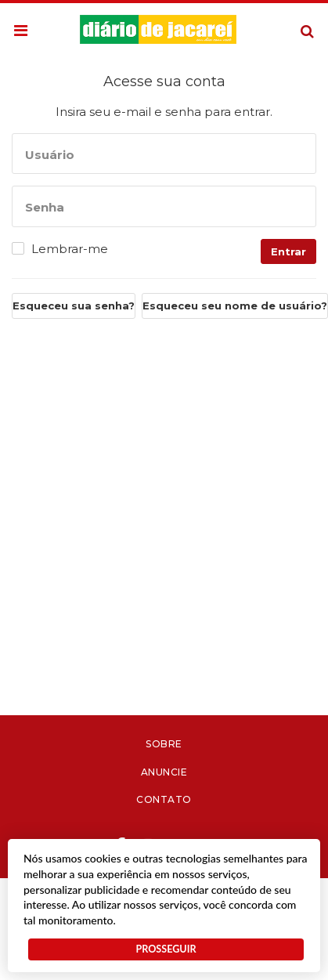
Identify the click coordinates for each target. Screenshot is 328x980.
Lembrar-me (70, 249)
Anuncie (164, 772)
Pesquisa (295, 19)
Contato (164, 799)
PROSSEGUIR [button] (166, 949)
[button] (21, 31)
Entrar (288, 251)
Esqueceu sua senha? (74, 306)
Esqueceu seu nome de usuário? (235, 306)
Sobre (164, 744)
